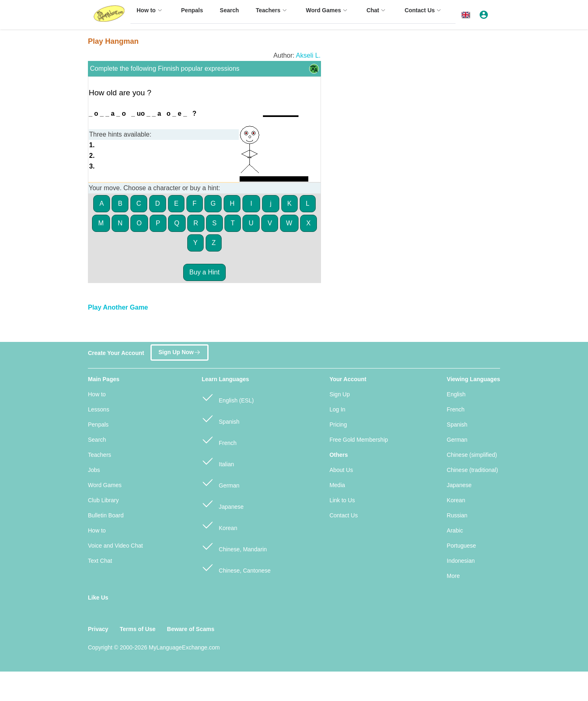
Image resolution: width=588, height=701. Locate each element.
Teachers (100, 455)
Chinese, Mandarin (234, 546)
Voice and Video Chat (115, 546)
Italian (218, 461)
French (219, 439)
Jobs (94, 470)
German (220, 482)
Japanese (223, 503)
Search (97, 440)
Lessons (99, 409)
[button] (467, 15)
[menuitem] (150, 14)
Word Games (105, 485)
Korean (219, 525)
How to (97, 394)
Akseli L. (308, 55)
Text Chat (100, 561)
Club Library (103, 500)
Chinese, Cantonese (236, 567)
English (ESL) (228, 397)
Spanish (220, 418)
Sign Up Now (179, 350)
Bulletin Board (106, 515)
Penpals (98, 425)
